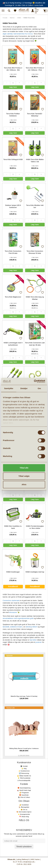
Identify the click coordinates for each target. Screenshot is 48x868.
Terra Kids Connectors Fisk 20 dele (13, 252)
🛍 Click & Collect (24, 797)
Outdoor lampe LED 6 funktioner (13, 206)
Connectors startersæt (11, 600)
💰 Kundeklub (24, 805)
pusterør (39, 642)
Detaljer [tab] (24, 388)
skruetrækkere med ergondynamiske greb (18, 618)
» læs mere (13, 74)
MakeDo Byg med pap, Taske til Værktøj (24, 696)
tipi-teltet (33, 640)
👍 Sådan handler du (24, 776)
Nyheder (10, 656)
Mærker (12, 18)
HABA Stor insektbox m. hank (13, 527)
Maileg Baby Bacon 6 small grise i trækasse (24, 748)
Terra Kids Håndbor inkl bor (35, 206)
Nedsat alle (11, 708)
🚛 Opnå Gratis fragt (24, 790)
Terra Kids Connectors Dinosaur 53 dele (35, 252)
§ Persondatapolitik (24, 780)
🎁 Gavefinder (24, 795)
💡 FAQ (24, 769)
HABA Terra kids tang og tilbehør (35, 298)
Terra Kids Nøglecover (13, 297)
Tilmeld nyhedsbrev (24, 847)
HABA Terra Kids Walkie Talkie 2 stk (35, 161)
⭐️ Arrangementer (24, 814)
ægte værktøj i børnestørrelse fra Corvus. (18, 34)
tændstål (6, 627)
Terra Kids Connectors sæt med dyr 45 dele (35, 344)
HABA (19, 18)
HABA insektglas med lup (35, 572)
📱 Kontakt (24, 766)
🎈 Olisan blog (24, 817)
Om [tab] (39, 388)
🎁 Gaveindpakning (24, 788)
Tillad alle (24, 468)
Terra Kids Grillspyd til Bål (13, 160)
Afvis (24, 484)
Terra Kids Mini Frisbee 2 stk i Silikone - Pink (35, 69)
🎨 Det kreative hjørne (24, 812)
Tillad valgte (24, 476)
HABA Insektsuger (13, 572)
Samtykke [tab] (9, 388)
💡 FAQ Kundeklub (24, 778)
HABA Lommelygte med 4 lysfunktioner (13, 344)
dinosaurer (13, 612)
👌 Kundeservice (24, 771)
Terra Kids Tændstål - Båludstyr (35, 115)
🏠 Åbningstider (24, 807)
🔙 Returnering (24, 773)
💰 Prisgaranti (24, 793)
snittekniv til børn (16, 627)
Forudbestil (13, 586)
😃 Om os (24, 810)
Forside (5, 18)
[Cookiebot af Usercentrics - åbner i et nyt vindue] (34, 381)
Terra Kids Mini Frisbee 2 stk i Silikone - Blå (13, 69)
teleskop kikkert (31, 627)
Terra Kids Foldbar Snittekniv (13, 115)
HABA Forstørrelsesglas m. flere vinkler (35, 527)
